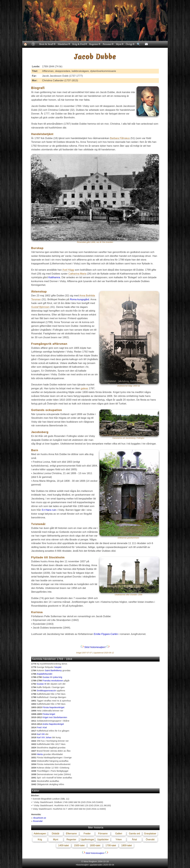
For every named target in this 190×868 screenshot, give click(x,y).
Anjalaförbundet (44, 674)
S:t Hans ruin (49, 510)
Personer (108, 44)
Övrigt (130, 44)
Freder (87, 834)
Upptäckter (103, 839)
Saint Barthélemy (53, 670)
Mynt (119, 44)
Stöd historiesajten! (95, 647)
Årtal (134, 839)
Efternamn (71, 834)
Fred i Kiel (42, 727)
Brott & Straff (47, 44)
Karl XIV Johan (44, 737)
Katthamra (54, 277)
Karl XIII (41, 734)
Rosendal (38, 821)
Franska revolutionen (53, 681)
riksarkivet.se (40, 818)
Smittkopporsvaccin (46, 690)
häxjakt (58, 667)
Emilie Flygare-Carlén (106, 634)
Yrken (119, 839)
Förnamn (103, 834)
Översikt (150, 839)
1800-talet (127, 845)
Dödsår (56, 834)
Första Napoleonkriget (53, 707)
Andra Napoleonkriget (53, 724)
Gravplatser (150, 834)
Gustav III (42, 684)
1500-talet (79, 845)
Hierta (40, 754)
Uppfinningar (87, 839)
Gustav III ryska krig (52, 677)
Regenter (95, 44)
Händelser (64, 44)
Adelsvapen (40, 834)
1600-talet (95, 845)
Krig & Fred (80, 44)
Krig (40, 839)
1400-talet (63, 845)
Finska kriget (49, 714)
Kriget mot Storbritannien (55, 717)
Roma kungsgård (79, 299)
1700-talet (111, 845)
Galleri (119, 834)
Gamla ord (134, 834)
